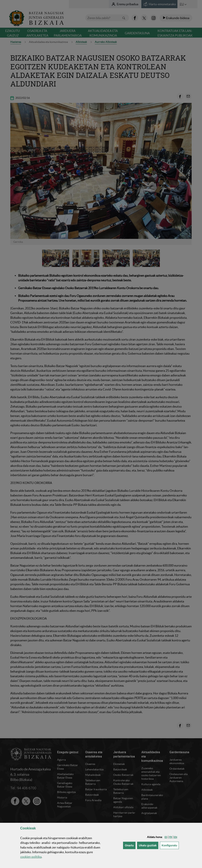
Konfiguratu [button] (170, 845)
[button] (166, 837)
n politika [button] (31, 857)
